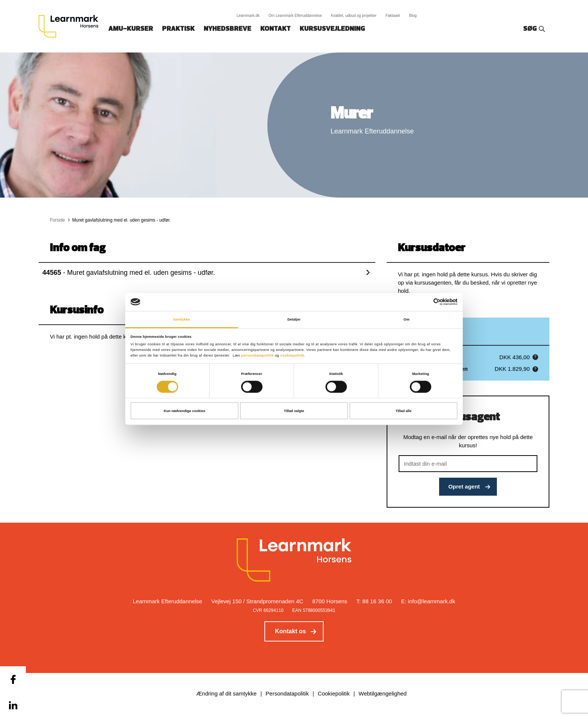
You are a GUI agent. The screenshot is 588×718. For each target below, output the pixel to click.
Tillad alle (403, 411)
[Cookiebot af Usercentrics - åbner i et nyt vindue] (425, 302)
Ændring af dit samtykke (227, 693)
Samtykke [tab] (182, 319)
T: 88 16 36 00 (374, 601)
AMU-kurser (131, 29)
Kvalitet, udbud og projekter (354, 16)
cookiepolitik (292, 355)
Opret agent (464, 486)
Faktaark (393, 16)
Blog (413, 16)
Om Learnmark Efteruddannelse (295, 16)
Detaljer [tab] (294, 319)
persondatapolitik (257, 355)
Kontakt (275, 29)
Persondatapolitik (287, 693)
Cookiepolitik (334, 693)
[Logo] (71, 26)
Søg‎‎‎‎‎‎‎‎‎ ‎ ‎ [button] (531, 29)
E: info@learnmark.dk (428, 601)
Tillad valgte (294, 411)
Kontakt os (290, 631)
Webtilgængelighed (382, 693)
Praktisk (178, 29)
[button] (535, 357)
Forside (57, 220)
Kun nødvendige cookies (184, 411)
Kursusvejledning (332, 29)
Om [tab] (406, 319)
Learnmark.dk (248, 16)
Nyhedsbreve (227, 29)
